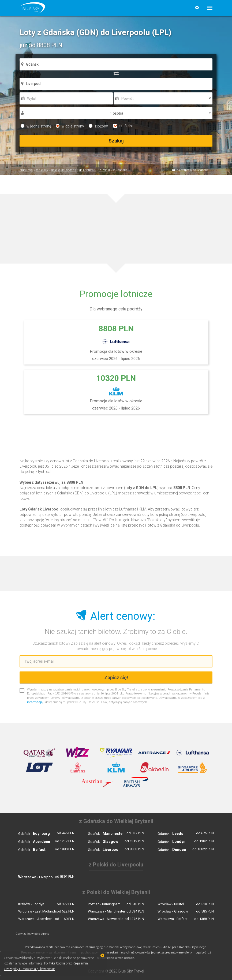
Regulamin (80, 963)
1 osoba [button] (117, 113)
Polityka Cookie (55, 963)
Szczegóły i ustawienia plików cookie (30, 969)
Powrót (128, 99)
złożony (98, 126)
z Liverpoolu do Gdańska (192, 170)
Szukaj (116, 141)
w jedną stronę (36, 126)
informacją (35, 702)
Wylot (32, 99)
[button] (208, 8)
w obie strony (70, 126)
